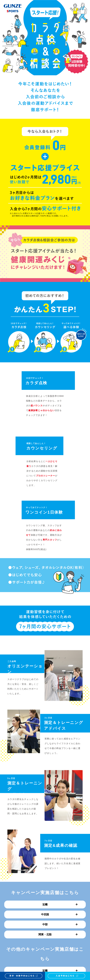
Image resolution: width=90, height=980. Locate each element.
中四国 (59, 914)
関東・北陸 (58, 934)
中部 (60, 924)
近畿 (60, 904)
